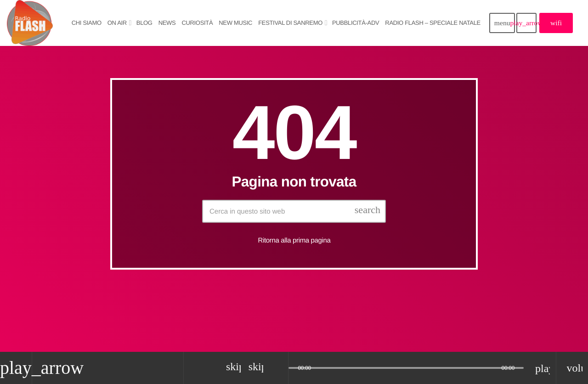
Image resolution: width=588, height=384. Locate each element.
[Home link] (30, 23)
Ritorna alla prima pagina (294, 240)
